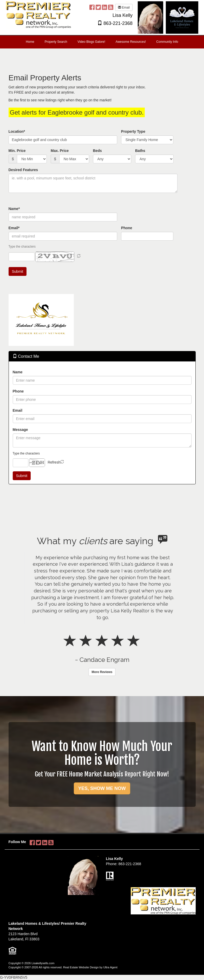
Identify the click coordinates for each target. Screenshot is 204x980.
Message (20, 430)
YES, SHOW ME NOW (102, 788)
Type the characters (26, 453)
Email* (14, 228)
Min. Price (17, 151)
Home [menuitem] (30, 42)
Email (124, 8)
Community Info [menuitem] (167, 42)
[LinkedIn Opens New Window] (104, 7)
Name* (14, 209)
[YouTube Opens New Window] (111, 7)
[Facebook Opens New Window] (92, 7)
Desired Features (23, 170)
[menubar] (102, 42)
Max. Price (60, 151)
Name (18, 372)
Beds (97, 151)
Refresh (54, 462)
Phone (127, 228)
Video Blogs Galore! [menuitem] (91, 42)
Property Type (133, 131)
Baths (140, 151)
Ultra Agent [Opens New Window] (110, 967)
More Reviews (102, 672)
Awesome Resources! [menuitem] (131, 42)
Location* (17, 131)
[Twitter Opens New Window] (98, 7)
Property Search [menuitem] (56, 42)
